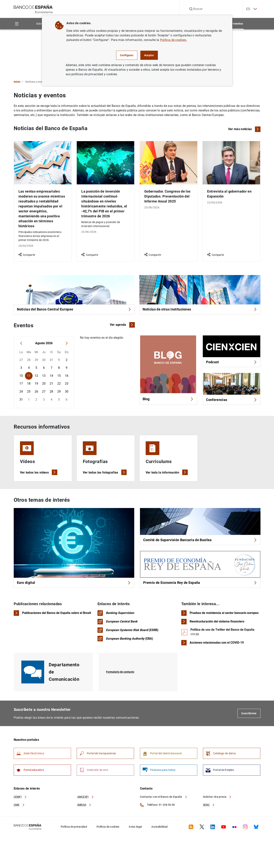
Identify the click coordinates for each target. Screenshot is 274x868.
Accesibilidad (159, 836)
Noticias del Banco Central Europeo (74, 310)
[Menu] (17, 24)
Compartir (27, 255)
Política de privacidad (74, 836)
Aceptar (149, 55)
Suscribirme (249, 719)
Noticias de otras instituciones (200, 310)
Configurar (127, 55)
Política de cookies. (173, 40)
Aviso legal (135, 836)
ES (248, 9)
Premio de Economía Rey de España (200, 586)
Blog (168, 401)
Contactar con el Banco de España (164, 806)
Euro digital (74, 585)
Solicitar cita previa (217, 806)
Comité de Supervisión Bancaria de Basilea (200, 542)
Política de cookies (108, 836)
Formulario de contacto (122, 678)
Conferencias (232, 403)
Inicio (17, 82)
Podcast (232, 364)
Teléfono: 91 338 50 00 (157, 814)
